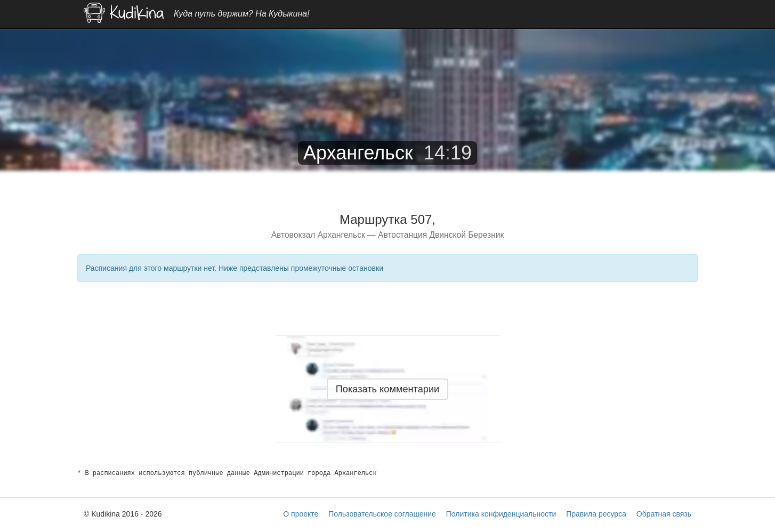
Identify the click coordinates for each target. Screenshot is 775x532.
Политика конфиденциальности (501, 514)
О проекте (301, 514)
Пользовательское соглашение (382, 514)
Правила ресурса (596, 514)
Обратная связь (664, 514)
